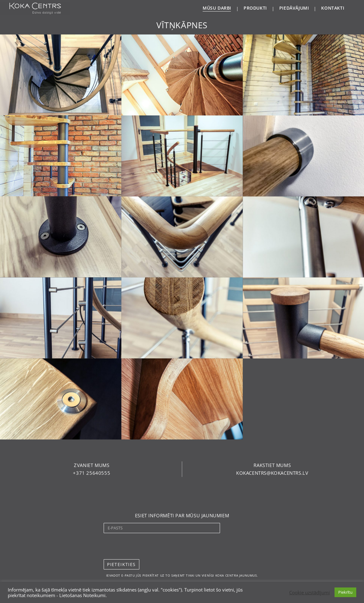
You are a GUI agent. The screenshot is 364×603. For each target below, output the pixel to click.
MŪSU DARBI (217, 8)
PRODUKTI (255, 8)
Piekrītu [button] (345, 592)
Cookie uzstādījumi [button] (310, 592)
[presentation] (151, 546)
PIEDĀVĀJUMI (294, 8)
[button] (92, 465)
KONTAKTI (333, 8)
